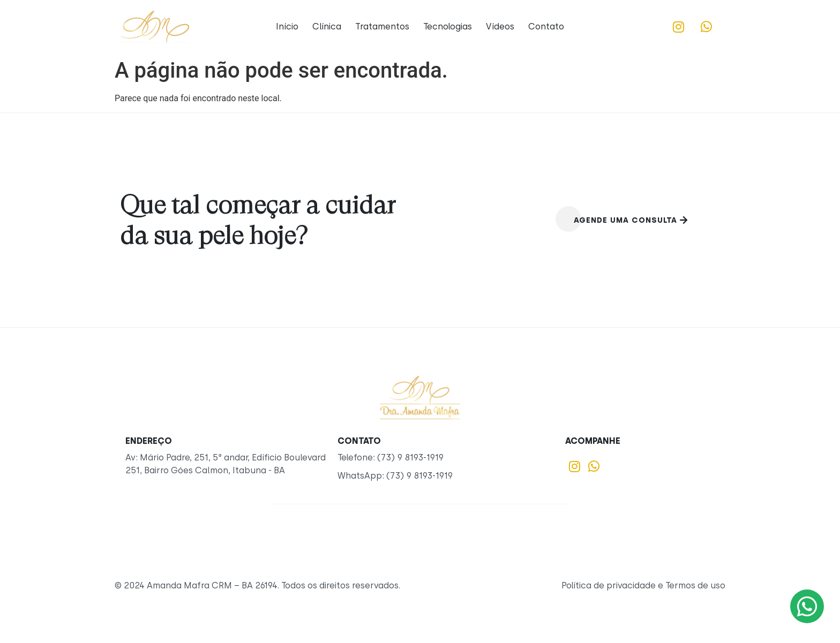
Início (287, 27)
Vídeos (500, 27)
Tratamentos (382, 27)
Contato (546, 27)
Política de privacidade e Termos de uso (643, 585)
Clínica (327, 27)
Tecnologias (448, 27)
